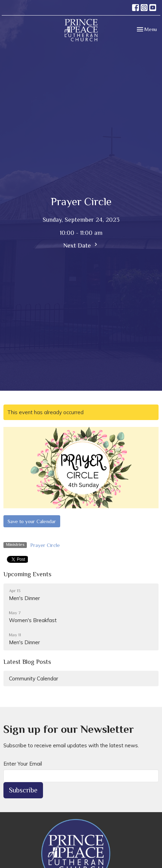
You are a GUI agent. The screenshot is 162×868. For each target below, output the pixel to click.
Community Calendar (34, 679)
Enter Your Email (23, 764)
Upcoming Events (27, 574)
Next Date (81, 245)
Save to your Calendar (32, 521)
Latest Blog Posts (27, 662)
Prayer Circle (45, 545)
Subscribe (23, 790)
